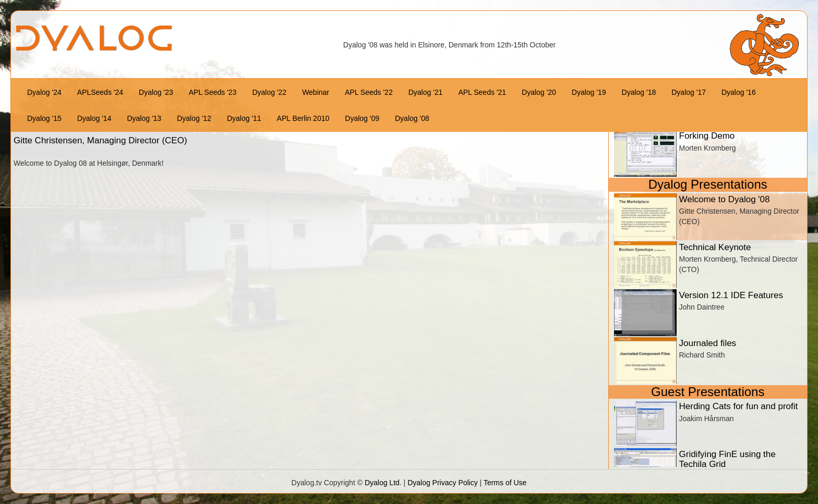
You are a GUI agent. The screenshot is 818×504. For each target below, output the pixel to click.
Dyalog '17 (689, 92)
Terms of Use (505, 483)
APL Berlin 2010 (303, 118)
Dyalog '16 (739, 92)
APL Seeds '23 (213, 92)
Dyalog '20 (539, 92)
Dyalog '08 (412, 118)
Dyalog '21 (426, 92)
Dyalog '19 (589, 92)
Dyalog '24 (44, 92)
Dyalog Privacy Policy (443, 483)
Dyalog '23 (156, 92)
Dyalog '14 (94, 118)
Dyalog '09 (362, 118)
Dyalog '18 (639, 92)
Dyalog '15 (44, 118)
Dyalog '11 (244, 118)
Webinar (316, 92)
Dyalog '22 (269, 92)
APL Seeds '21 (482, 92)
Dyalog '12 (194, 118)
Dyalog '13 (144, 118)
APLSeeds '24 (100, 92)
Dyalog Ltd (382, 483)
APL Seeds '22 (369, 92)
